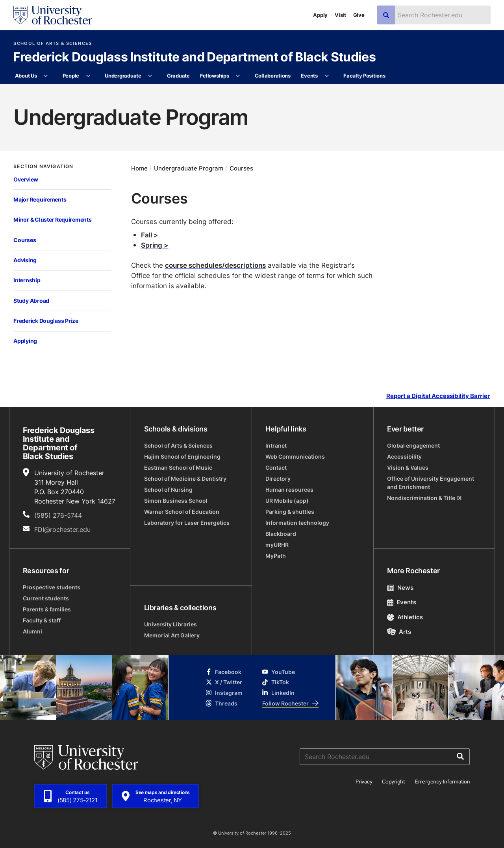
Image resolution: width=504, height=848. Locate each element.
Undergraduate (123, 76)
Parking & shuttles (290, 512)
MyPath (276, 556)
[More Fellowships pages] (238, 76)
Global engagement (413, 445)
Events (309, 76)
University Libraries (170, 624)
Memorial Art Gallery (172, 635)
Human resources (289, 490)
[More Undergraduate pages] (150, 76)
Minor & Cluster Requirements (52, 219)
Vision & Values (408, 468)
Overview (26, 179)
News (400, 588)
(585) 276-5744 (58, 515)
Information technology (297, 523)
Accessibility (404, 456)
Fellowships (214, 76)
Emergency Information (443, 781)
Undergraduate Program (189, 168)
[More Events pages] (327, 76)
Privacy (364, 781)
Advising (25, 260)
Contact (276, 468)
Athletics (405, 617)
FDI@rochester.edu (62, 530)
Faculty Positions (364, 76)
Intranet (276, 445)
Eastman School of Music (178, 468)
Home (139, 168)
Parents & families (47, 609)
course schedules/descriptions (215, 265)
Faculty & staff (42, 620)
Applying (25, 341)
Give (359, 15)
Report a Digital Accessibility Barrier (438, 396)
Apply (320, 15)
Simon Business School (176, 501)
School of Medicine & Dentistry (185, 479)
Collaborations (273, 76)
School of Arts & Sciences (53, 44)
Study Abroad (31, 301)
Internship (27, 280)
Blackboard (281, 534)
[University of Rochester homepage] (53, 15)
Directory (278, 479)
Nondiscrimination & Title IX (424, 498)
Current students (46, 598)
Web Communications (295, 456)
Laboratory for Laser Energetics (187, 523)
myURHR (277, 545)
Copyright (394, 781)
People (71, 76)
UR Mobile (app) (287, 501)
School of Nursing (168, 490)
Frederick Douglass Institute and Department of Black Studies (195, 57)
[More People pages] (88, 76)
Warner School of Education (182, 512)
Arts (399, 632)
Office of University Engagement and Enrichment (431, 483)
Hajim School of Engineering (182, 456)
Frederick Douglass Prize (46, 321)
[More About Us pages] (46, 76)
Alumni (32, 631)
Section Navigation (43, 167)
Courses (25, 240)
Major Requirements (40, 199)
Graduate (178, 76)
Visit (340, 15)
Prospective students (52, 587)
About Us (26, 76)
